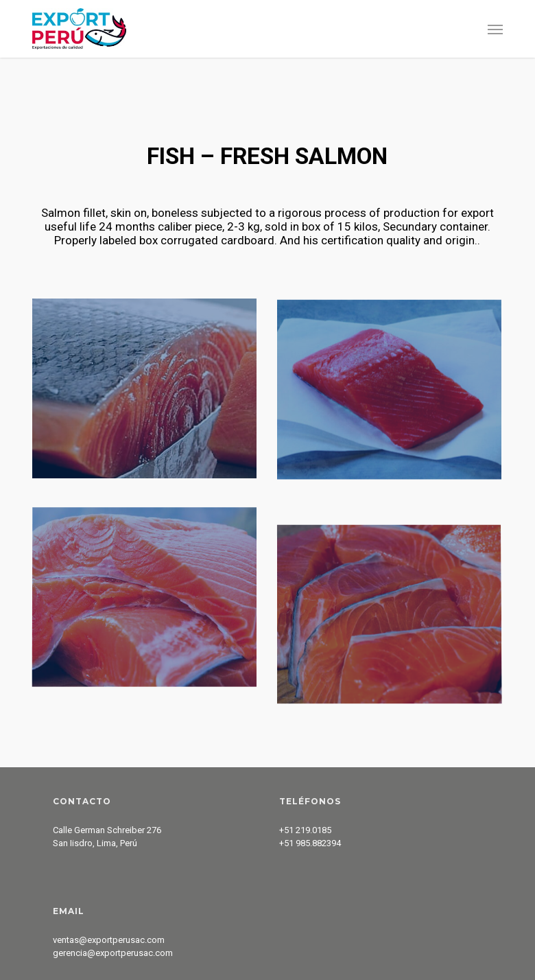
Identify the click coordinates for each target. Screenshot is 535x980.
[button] (495, 29)
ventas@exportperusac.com (109, 940)
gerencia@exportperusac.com (113, 953)
